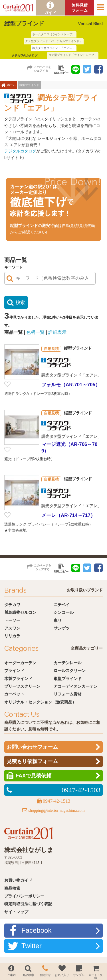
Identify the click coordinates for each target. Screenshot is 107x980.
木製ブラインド (18, 679)
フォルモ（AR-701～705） (71, 385)
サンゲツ (62, 628)
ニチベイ (62, 605)
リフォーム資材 (68, 694)
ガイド (50, 13)
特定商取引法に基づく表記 (28, 904)
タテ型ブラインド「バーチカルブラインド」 (54, 41)
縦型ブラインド (68, 679)
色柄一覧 (35, 332)
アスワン (12, 628)
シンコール (64, 612)
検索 (20, 302)
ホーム (11, 85)
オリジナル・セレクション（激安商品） (40, 702)
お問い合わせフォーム (32, 747)
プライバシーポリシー (24, 896)
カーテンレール (68, 663)
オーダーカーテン (20, 663)
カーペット (14, 694)
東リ (58, 620)
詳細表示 (57, 332)
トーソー (12, 620)
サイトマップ (16, 912)
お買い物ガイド (18, 880)
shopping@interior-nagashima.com (56, 811)
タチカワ (12, 605)
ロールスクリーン (70, 671)
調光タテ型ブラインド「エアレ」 (54, 48)
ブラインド (14, 671)
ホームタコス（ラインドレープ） (54, 34)
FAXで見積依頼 (34, 776)
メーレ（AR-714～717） (68, 515)
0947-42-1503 (81, 790)
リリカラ (12, 636)
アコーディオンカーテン (76, 686)
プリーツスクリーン (22, 686)
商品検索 (12, 888)
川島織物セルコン (20, 612)
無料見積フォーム (80, 8)
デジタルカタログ (20, 151)
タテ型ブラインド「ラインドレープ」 (73, 55)
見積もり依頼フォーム (32, 761)
